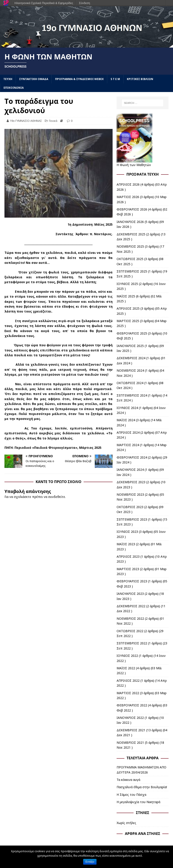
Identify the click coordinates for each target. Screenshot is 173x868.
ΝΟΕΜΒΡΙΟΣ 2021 (130, 743)
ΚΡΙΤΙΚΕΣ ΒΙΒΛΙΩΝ (140, 79)
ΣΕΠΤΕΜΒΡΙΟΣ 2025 (132, 271)
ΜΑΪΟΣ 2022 (126, 668)
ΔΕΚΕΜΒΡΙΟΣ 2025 (131, 234)
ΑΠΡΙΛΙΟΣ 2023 (128, 556)
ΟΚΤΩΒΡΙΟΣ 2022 (130, 631)
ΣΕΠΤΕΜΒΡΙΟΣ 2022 (132, 643)
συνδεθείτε (57, 497)
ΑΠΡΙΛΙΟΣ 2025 (128, 308)
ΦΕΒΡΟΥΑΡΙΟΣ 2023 (132, 581)
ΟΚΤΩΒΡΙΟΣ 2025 (130, 259)
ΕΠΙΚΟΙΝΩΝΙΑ (14, 88)
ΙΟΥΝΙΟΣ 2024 (127, 408)
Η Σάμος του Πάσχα (131, 795)
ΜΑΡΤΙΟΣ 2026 (128, 197)
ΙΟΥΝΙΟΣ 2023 (127, 532)
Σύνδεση (84, 3)
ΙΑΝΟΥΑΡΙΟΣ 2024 (130, 470)
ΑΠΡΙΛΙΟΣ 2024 (128, 432)
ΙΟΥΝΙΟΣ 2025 (127, 284)
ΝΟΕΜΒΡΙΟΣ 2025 (130, 246)
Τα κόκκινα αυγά (128, 780)
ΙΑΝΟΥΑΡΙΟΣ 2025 (130, 346)
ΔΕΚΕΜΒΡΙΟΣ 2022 (131, 606)
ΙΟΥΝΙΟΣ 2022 (127, 656)
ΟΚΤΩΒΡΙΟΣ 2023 (130, 507)
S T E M (115, 79)
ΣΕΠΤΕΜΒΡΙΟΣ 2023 (132, 519)
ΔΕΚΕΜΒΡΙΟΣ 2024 (131, 358)
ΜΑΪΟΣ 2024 (126, 420)
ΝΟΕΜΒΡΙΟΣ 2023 (130, 494)
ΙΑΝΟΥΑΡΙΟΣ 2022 (130, 718)
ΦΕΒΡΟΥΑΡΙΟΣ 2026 (132, 209)
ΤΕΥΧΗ (8, 79)
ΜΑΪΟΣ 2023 (126, 544)
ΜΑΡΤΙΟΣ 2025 (128, 321)
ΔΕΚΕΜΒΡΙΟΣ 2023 (131, 482)
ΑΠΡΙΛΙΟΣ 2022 (128, 681)
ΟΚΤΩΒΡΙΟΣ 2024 (130, 383)
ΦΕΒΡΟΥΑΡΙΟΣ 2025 (132, 333)
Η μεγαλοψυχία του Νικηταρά (138, 802)
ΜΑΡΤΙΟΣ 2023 (128, 569)
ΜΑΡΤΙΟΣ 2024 (128, 445)
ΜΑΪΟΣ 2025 (126, 296)
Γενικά (53, 121)
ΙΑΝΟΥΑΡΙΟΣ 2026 (130, 222)
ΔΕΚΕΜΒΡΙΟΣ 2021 (131, 730)
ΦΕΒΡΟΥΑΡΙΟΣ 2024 (132, 457)
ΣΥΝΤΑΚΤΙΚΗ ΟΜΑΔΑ (34, 79)
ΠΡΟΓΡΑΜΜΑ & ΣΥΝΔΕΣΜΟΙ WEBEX (79, 79)
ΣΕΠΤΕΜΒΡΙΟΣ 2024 (132, 395)
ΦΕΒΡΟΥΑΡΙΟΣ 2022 (132, 705)
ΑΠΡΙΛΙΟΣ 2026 (128, 184)
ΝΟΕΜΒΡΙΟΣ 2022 (130, 618)
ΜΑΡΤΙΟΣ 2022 (128, 693)
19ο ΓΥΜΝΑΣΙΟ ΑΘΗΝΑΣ (26, 121)
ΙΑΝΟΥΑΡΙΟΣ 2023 (130, 594)
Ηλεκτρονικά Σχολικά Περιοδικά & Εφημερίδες (44, 3)
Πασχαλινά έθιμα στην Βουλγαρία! (142, 787)
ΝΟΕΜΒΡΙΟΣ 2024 (130, 370)
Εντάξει (90, 862)
